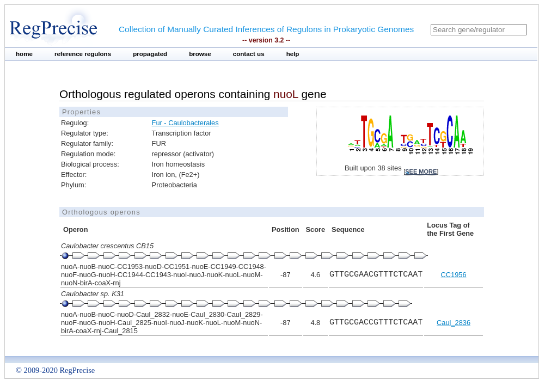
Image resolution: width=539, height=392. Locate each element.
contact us (249, 54)
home (24, 54)
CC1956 (454, 275)
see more (421, 171)
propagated (150, 54)
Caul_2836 (454, 323)
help (293, 54)
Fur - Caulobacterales (185, 123)
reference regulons (83, 54)
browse (200, 54)
